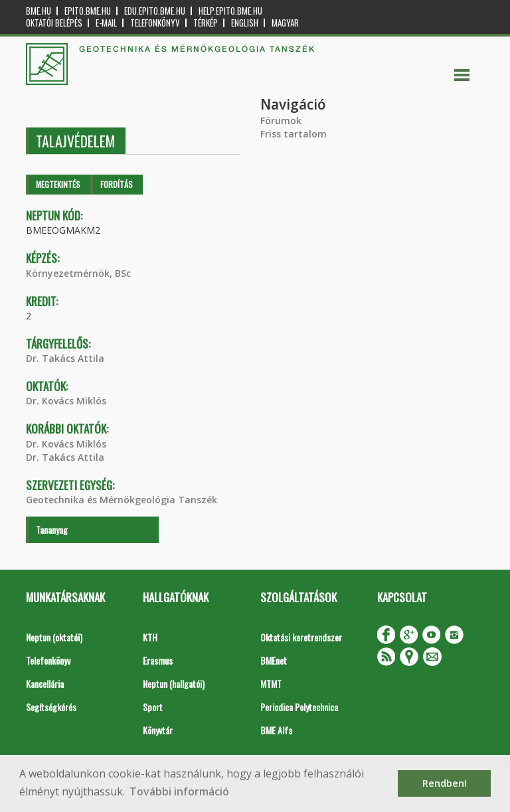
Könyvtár (158, 730)
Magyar (285, 23)
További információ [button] (179, 791)
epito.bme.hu (88, 11)
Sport (153, 707)
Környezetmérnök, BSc (78, 273)
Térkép (206, 23)
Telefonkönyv (155, 23)
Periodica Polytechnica (299, 707)
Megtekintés (58, 184)
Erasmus (158, 660)
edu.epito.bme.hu (155, 11)
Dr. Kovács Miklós (66, 401)
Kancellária (45, 684)
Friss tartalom (294, 134)
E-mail (106, 23)
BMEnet (274, 660)
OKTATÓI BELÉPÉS (54, 23)
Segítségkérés (51, 707)
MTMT (271, 684)
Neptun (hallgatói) (174, 684)
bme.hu (39, 11)
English (245, 23)
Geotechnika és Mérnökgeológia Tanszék (122, 500)
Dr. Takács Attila (65, 358)
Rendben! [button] (445, 783)
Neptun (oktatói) (54, 637)
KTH (150, 637)
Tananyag (52, 529)
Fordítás (117, 184)
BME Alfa (276, 730)
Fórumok (281, 121)
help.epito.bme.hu (230, 11)
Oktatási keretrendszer (301, 637)
